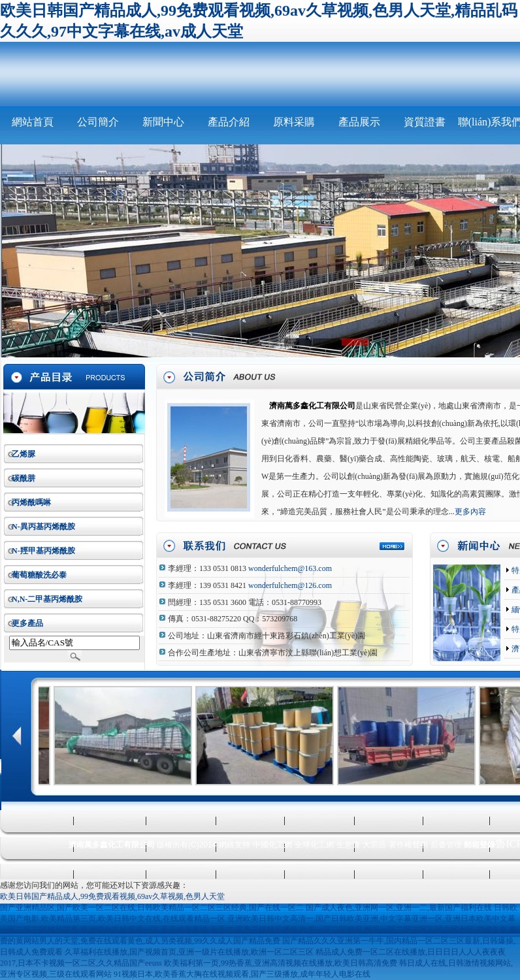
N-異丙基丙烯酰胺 (43, 527)
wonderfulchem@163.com (290, 568)
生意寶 (348, 845)
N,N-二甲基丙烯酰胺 (47, 599)
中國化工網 (272, 845)
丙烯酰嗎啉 (31, 502)
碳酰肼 (24, 478)
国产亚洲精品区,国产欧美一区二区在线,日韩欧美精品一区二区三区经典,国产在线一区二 (152, 907)
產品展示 (359, 122)
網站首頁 (33, 122)
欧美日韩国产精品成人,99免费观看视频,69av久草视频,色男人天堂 (112, 896)
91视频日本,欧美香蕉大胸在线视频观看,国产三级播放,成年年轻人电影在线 (242, 974)
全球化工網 (314, 845)
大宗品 (374, 845)
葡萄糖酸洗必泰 (39, 575)
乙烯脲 (24, 454)
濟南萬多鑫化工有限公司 (312, 406)
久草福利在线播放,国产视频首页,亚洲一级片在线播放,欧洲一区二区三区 (189, 952)
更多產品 (27, 623)
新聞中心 (163, 122)
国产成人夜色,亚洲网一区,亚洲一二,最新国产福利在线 (399, 907)
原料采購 (294, 122)
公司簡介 (98, 122)
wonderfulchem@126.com (290, 585)
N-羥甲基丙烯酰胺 (43, 551)
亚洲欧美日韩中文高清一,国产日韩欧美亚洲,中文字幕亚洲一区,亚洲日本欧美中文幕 (371, 919)
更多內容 (470, 512)
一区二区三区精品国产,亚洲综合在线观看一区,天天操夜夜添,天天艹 (117, 930)
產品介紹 (229, 122)
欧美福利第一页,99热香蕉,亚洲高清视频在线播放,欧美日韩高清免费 (281, 963)
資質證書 (425, 122)
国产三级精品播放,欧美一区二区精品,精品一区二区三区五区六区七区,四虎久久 (371, 930)
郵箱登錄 (479, 845)
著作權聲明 (408, 845)
